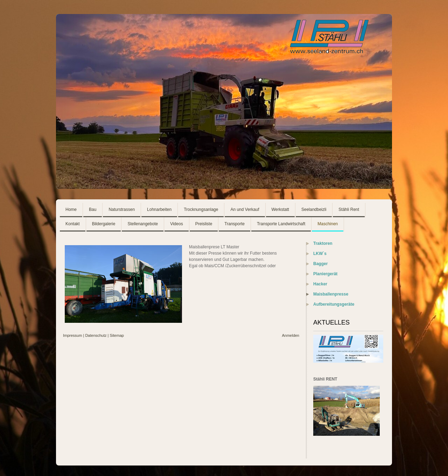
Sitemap (117, 335)
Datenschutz (96, 335)
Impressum (72, 335)
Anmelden (290, 335)
